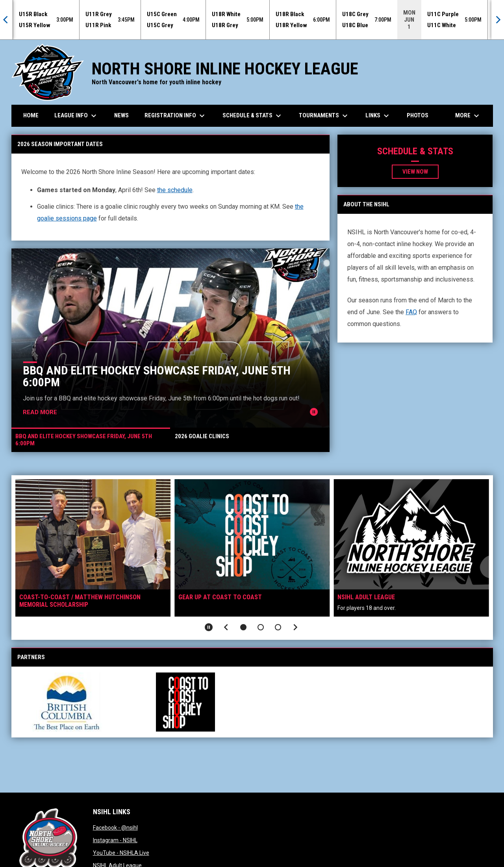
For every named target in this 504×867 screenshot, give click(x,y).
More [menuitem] (468, 116)
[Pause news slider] (314, 412)
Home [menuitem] (31, 115)
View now (415, 172)
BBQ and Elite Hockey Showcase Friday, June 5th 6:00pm (157, 376)
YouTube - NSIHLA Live (121, 853)
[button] (243, 627)
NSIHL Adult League (366, 597)
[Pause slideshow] (209, 627)
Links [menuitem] (378, 116)
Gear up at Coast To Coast (220, 597)
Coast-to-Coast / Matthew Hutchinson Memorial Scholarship (80, 601)
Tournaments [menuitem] (324, 116)
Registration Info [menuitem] (176, 116)
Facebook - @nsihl (115, 828)
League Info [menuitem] (76, 116)
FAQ (411, 312)
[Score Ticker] (252, 20)
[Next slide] (295, 627)
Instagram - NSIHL (115, 840)
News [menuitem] (121, 115)
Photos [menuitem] (418, 115)
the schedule (175, 190)
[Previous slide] (226, 627)
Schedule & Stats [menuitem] (253, 116)
